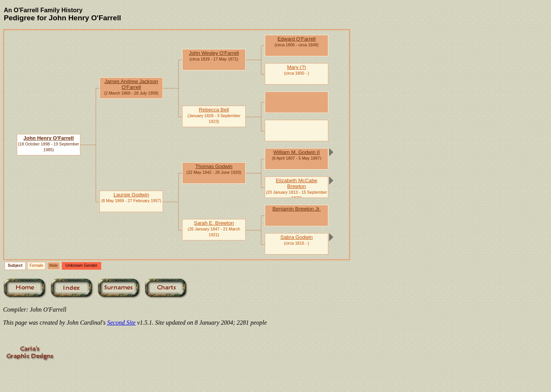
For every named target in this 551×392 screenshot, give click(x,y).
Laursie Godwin (131, 195)
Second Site (121, 323)
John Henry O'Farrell (48, 138)
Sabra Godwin (297, 237)
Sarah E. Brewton (214, 223)
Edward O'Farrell (297, 39)
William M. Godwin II (296, 152)
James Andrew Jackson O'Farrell (131, 84)
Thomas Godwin (214, 166)
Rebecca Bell (214, 110)
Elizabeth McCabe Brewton (297, 183)
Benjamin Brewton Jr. (297, 209)
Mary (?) (297, 67)
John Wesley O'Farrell (214, 53)
